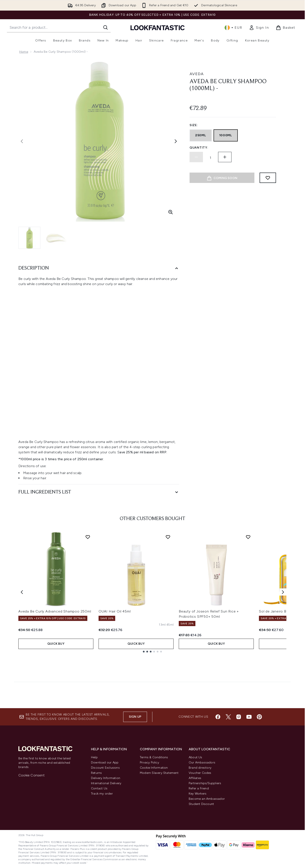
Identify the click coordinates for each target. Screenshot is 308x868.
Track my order (102, 794)
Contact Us (99, 788)
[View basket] (286, 28)
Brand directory (200, 768)
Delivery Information (106, 778)
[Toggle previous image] (22, 141)
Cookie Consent (31, 775)
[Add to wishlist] (268, 178)
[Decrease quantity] (196, 157)
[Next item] (283, 592)
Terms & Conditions (154, 757)
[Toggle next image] (176, 141)
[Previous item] (22, 592)
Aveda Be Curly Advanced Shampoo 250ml (55, 611)
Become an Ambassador (207, 799)
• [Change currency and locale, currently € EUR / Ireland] (233, 28)
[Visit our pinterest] (259, 717)
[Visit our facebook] (218, 717)
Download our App (105, 762)
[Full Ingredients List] (99, 492)
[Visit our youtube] (249, 717)
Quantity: (199, 148)
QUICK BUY (56, 644)
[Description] (99, 268)
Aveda (197, 74)
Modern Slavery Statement (159, 773)
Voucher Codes (200, 773)
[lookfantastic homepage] (158, 28)
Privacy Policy (149, 762)
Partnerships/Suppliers (205, 783)
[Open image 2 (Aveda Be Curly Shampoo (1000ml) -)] (56, 238)
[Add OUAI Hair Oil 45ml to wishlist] (168, 537)
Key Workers (198, 794)
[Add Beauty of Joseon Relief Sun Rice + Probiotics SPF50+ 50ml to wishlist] (248, 537)
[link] (259, 28)
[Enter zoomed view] (171, 212)
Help (94, 757)
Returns (96, 773)
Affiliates (195, 778)
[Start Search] (105, 27)
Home (24, 52)
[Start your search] (59, 27)
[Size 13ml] (162, 625)
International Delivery (106, 783)
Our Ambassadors (202, 762)
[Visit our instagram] (239, 717)
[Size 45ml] (170, 625)
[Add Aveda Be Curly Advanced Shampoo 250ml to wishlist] (88, 537)
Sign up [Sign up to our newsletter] (135, 717)
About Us (195, 757)
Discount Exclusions (105, 768)
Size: (194, 125)
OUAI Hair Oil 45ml (115, 611)
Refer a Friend (199, 788)
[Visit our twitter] (228, 717)
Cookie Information (154, 768)
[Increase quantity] (225, 157)
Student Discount (201, 804)
